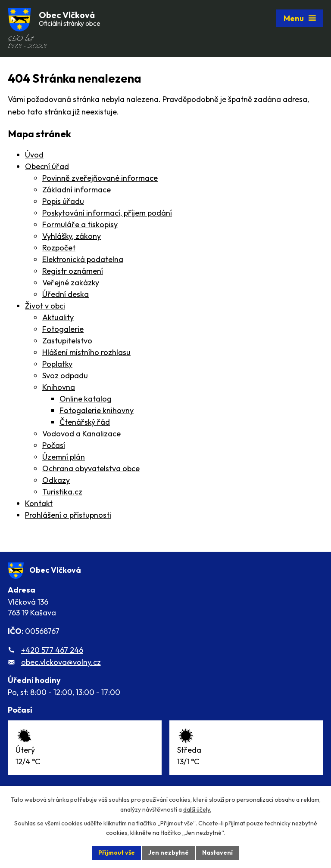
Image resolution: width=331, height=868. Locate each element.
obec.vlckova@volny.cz (61, 662)
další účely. (197, 809)
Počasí (54, 445)
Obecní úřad (47, 166)
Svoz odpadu (65, 375)
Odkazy (56, 480)
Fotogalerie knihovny (97, 410)
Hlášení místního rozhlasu (86, 352)
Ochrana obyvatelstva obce (91, 468)
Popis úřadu (63, 201)
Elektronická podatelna (83, 259)
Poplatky (57, 364)
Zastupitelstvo (67, 341)
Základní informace (77, 190)
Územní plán (64, 457)
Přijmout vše (117, 853)
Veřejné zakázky (71, 283)
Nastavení (217, 853)
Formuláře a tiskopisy (80, 224)
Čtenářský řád (85, 422)
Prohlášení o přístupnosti (68, 515)
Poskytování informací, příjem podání (107, 213)
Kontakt (39, 503)
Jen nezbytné (169, 853)
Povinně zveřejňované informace (100, 178)
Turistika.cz (62, 492)
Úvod (34, 155)
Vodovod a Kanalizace (81, 434)
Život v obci (45, 306)
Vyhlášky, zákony (72, 236)
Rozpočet (59, 248)
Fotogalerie (63, 329)
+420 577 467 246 (52, 650)
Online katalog (86, 399)
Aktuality (58, 317)
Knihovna (59, 387)
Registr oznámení (73, 271)
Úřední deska (66, 294)
